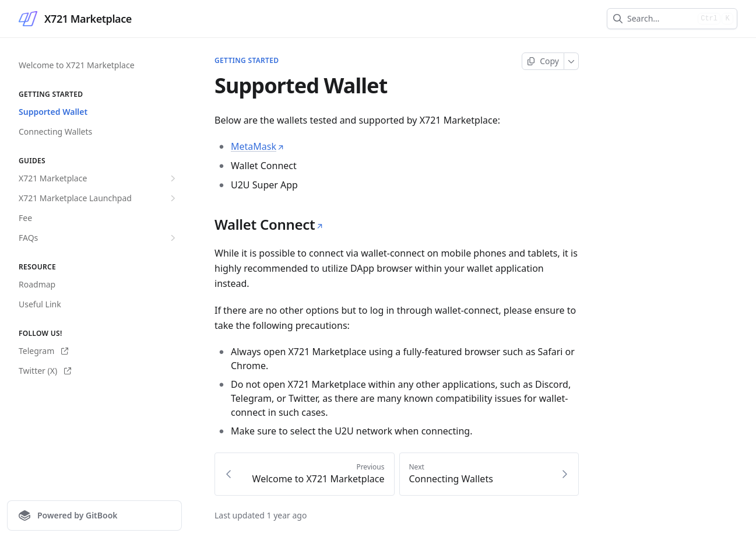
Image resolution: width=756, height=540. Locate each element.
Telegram (43, 351)
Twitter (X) (45, 371)
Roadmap (37, 284)
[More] (572, 61)
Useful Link (40, 304)
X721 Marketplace (99, 178)
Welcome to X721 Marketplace (77, 65)
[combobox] (660, 19)
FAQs (99, 238)
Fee (25, 218)
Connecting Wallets (55, 132)
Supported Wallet (53, 112)
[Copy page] (543, 61)
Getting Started (247, 61)
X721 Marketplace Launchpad (99, 198)
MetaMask (258, 146)
